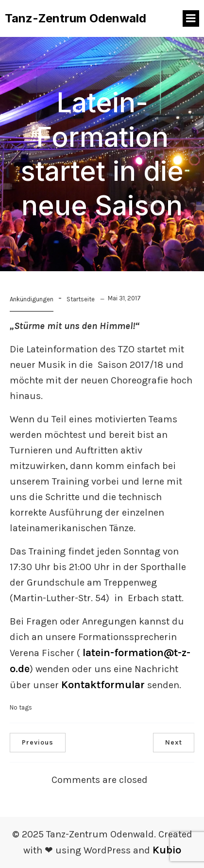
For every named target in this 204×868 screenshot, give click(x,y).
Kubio (167, 850)
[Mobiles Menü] (191, 18)
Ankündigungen (32, 299)
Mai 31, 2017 (124, 298)
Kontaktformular (103, 685)
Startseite (81, 299)
